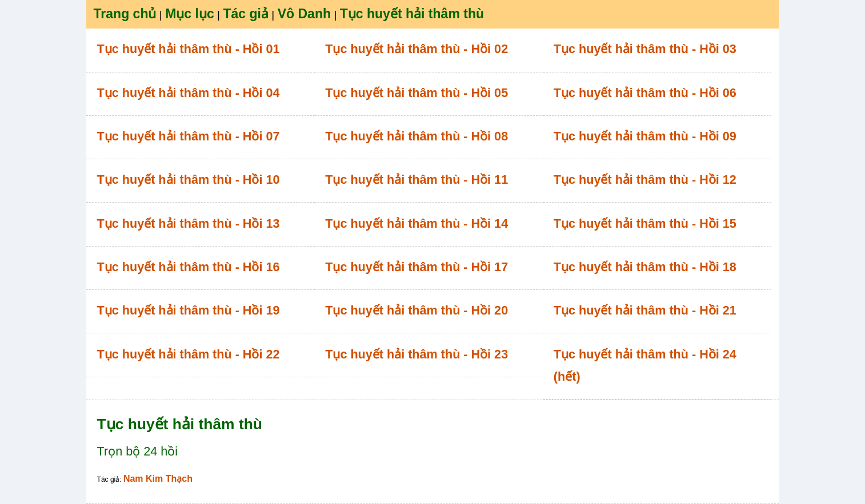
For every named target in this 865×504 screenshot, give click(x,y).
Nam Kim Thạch (158, 479)
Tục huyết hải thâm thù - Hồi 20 (417, 310)
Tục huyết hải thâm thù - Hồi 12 (645, 180)
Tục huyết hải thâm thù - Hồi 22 (189, 354)
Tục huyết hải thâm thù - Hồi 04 (189, 93)
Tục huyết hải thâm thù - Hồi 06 (645, 93)
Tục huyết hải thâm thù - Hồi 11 (417, 180)
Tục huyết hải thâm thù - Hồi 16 (189, 267)
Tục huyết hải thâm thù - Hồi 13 (189, 223)
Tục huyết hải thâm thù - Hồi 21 (645, 310)
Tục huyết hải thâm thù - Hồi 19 (189, 310)
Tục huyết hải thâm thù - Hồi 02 (417, 49)
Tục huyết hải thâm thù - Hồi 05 (417, 93)
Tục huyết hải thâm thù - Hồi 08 (417, 136)
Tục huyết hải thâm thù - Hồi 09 (645, 136)
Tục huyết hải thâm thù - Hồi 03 (645, 49)
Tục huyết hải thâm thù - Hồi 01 (189, 49)
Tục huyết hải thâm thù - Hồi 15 (645, 223)
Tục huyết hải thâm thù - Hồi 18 (645, 267)
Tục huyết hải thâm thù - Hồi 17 (417, 267)
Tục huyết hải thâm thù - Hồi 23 (417, 354)
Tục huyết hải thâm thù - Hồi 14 (417, 223)
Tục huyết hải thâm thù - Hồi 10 (189, 180)
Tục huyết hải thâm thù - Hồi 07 (189, 136)
